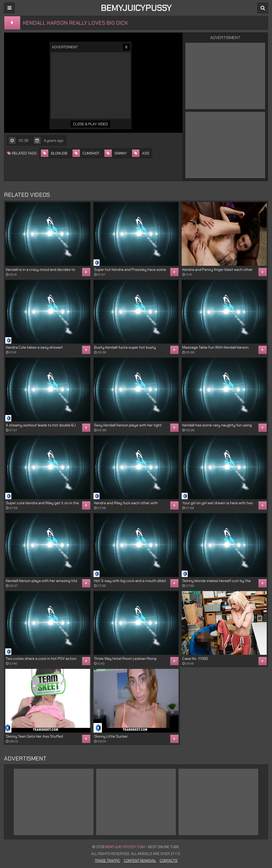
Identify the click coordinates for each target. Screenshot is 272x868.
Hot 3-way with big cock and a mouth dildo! (130, 581)
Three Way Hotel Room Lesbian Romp (125, 659)
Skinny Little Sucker (111, 736)
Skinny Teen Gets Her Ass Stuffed (34, 736)
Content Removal (140, 861)
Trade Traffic (108, 861)
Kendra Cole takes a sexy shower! (34, 347)
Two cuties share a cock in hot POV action (41, 659)
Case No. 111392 (195, 659)
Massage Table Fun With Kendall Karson (215, 347)
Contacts (169, 861)
